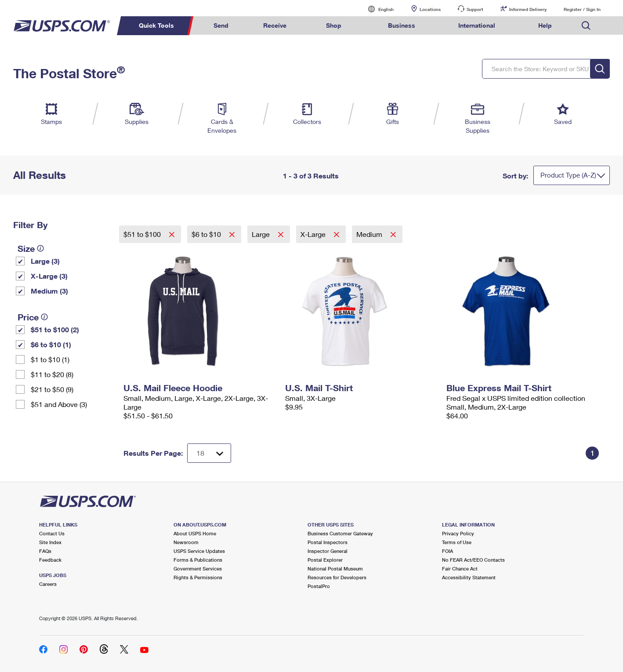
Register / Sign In (582, 9)
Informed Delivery (528, 9)
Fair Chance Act (460, 568)
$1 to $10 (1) (50, 359)
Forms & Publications (198, 560)
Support (475, 9)
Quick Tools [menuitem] (156, 25)
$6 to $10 (207, 234)
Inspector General (328, 551)
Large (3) (45, 261)
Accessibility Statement (469, 577)
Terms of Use (457, 542)
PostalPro (319, 586)
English (377, 9)
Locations (430, 9)
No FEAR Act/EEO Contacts (473, 560)
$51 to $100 (143, 234)
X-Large (314, 234)
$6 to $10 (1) (51, 344)
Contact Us (52, 533)
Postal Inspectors (328, 542)
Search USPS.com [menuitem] (586, 26)
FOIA (447, 551)
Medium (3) (49, 291)
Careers (48, 584)
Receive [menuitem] (275, 25)
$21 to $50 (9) (52, 389)
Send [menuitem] (221, 25)
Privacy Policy (458, 533)
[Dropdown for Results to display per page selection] (209, 453)
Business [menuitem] (402, 25)
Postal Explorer (325, 560)
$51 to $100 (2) (55, 329)
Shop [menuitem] (334, 25)
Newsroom (186, 542)
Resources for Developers (337, 577)
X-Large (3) (49, 276)
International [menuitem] (477, 25)
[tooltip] (40, 248)
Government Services (198, 568)
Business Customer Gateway (340, 533)
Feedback (50, 560)
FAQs (45, 551)
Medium (370, 234)
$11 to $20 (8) (52, 374)
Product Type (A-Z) (568, 175)
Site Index (50, 542)
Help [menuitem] (545, 25)
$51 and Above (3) (59, 404)
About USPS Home (195, 533)
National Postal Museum (335, 568)
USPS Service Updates (199, 551)
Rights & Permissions (198, 577)
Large (262, 234)
